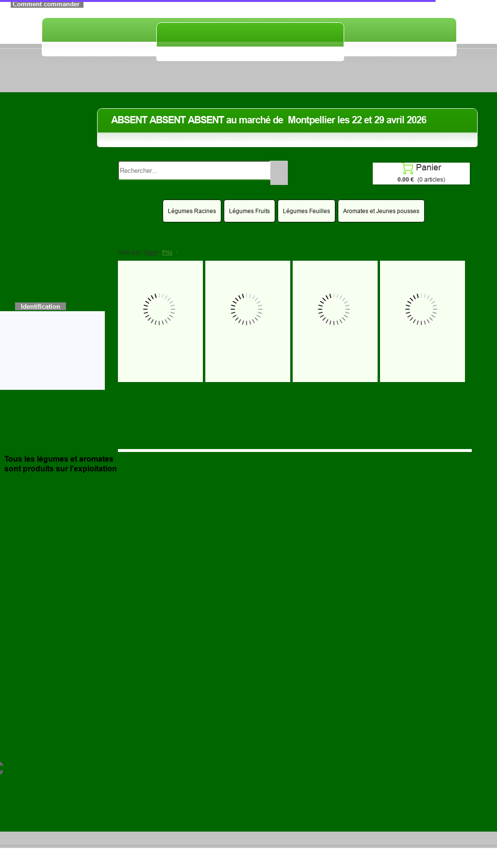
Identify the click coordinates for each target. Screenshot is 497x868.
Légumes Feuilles (306, 211)
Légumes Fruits (249, 211)
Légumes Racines (192, 211)
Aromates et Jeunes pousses (381, 211)
